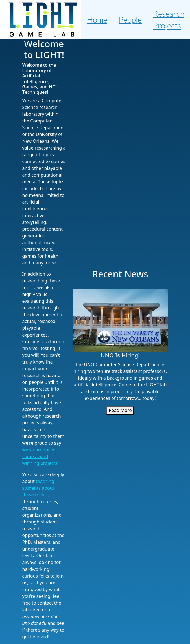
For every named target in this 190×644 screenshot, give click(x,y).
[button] (80, 320)
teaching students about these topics (38, 488)
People (130, 19)
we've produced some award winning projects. (41, 456)
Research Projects (169, 19)
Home (97, 19)
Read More (120, 410)
